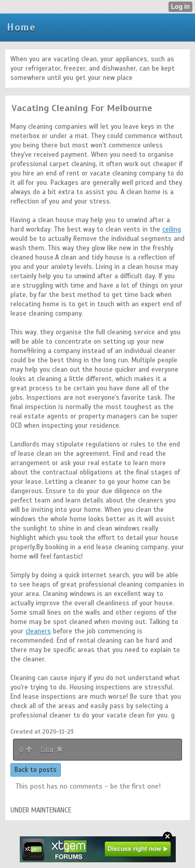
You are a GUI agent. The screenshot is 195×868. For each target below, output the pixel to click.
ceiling (172, 229)
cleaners (38, 631)
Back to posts (36, 770)
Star (51, 750)
